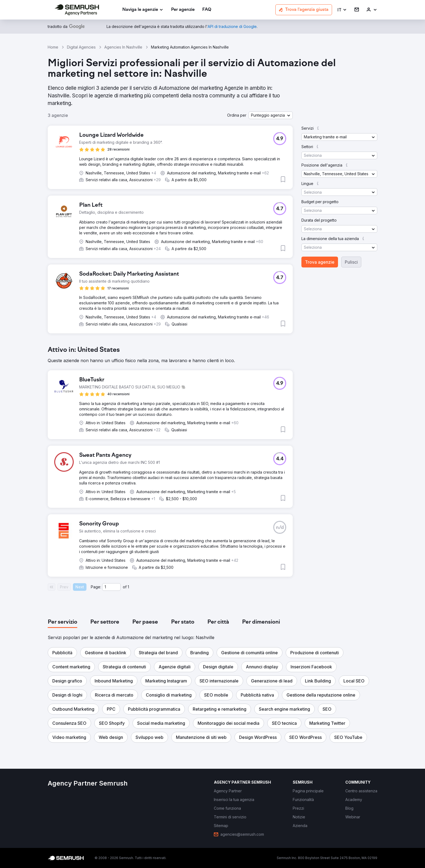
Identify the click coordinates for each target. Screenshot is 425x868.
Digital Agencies (81, 47)
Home (53, 47)
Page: (96, 587)
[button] (342, 10)
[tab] (62, 622)
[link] (183, 10)
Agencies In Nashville (123, 47)
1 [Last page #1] (128, 587)
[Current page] (111, 587)
